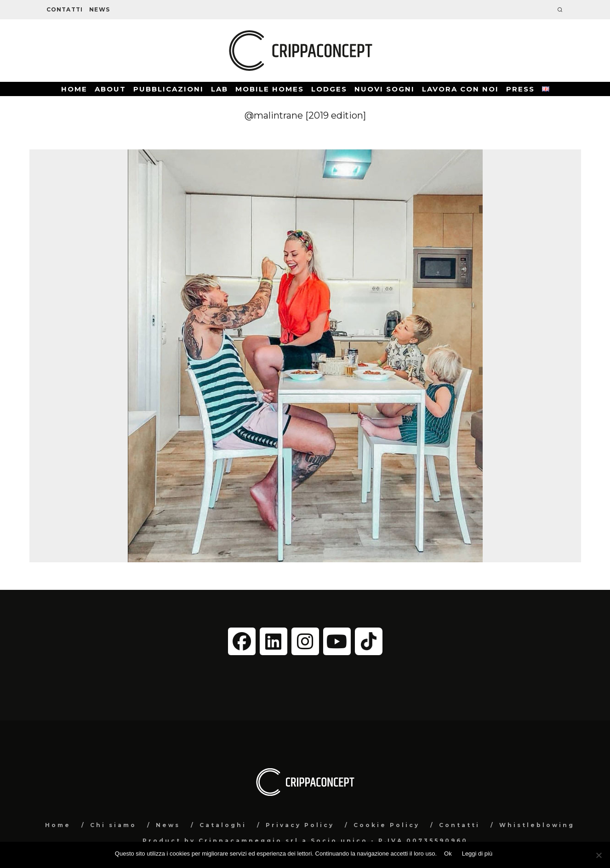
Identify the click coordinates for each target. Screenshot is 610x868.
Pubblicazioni (168, 89)
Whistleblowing (537, 825)
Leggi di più (477, 854)
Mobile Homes (270, 89)
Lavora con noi (460, 89)
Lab (219, 89)
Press (520, 89)
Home (74, 89)
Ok (448, 854)
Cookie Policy (387, 825)
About (110, 89)
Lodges (329, 89)
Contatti (65, 9)
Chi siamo (113, 825)
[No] (599, 855)
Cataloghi (223, 825)
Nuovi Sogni (385, 89)
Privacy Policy (300, 825)
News (100, 9)
